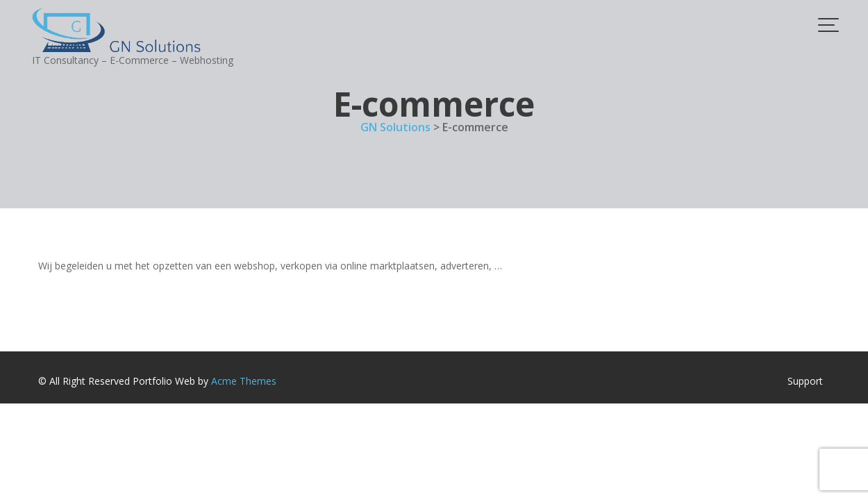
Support (805, 381)
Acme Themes (244, 381)
